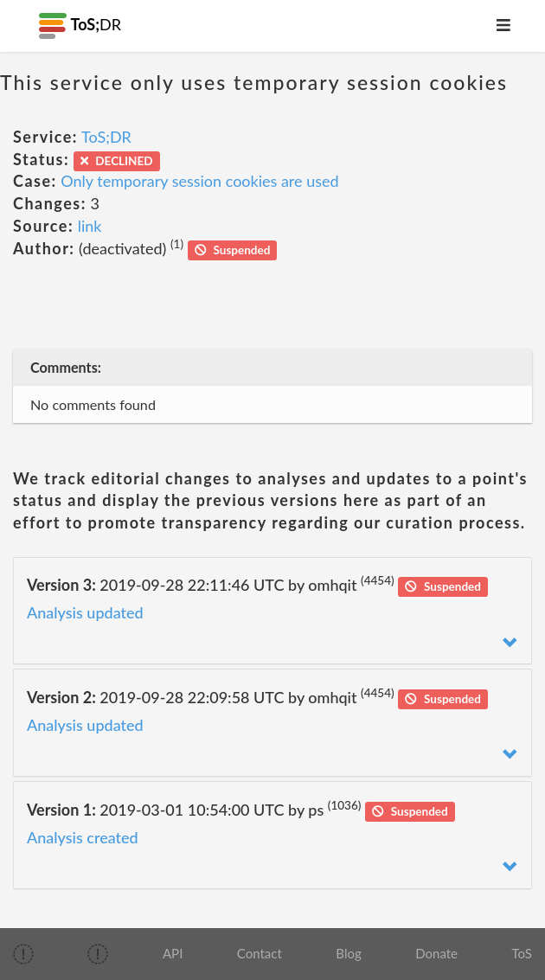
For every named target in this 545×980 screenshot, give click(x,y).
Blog (348, 953)
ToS (522, 953)
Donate (436, 953)
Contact (260, 953)
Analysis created (83, 837)
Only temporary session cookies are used (199, 181)
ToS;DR (106, 137)
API (173, 953)
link (90, 226)
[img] (23, 954)
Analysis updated (85, 612)
